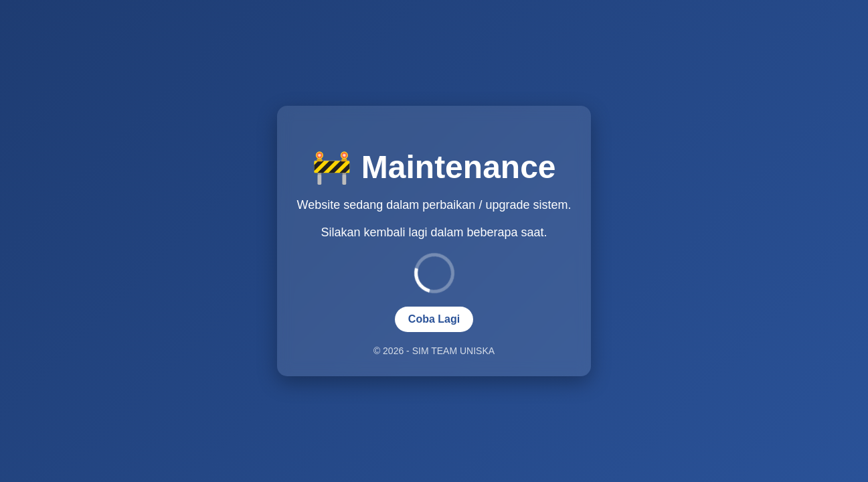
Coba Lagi (434, 319)
